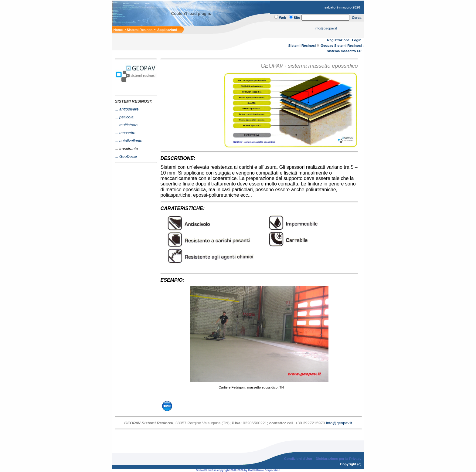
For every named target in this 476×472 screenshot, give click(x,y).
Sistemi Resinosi (302, 46)
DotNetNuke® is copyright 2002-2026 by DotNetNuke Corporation (238, 470)
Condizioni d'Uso (298, 459)
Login (357, 40)
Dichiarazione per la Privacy (339, 459)
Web (283, 18)
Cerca (357, 18)
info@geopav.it (326, 28)
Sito (297, 18)
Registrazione (338, 40)
